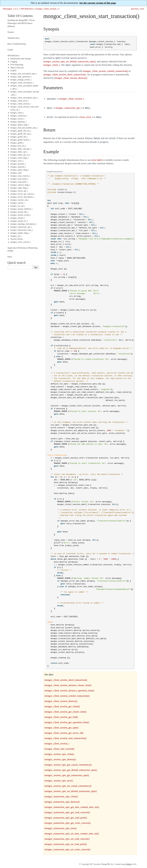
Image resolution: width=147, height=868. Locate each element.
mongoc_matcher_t (18, 164)
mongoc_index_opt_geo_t (21, 149)
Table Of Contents (20, 16)
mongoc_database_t (18, 122)
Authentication (13, 38)
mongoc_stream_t (18, 218)
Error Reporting (17, 65)
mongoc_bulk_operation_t (21, 77)
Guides (10, 50)
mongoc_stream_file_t (19, 212)
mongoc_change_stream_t (21, 80)
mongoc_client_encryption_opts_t (24, 98)
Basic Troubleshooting (17, 44)
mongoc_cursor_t (17, 119)
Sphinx (129, 862)
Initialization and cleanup (21, 59)
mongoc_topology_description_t (23, 224)
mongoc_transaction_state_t (22, 230)
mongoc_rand (16, 173)
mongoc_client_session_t (47, 9)
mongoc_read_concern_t (20, 176)
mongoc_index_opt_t (19, 152)
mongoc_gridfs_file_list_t (21, 131)
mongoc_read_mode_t (19, 179)
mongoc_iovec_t (17, 161)
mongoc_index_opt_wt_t (20, 155)
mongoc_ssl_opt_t (18, 206)
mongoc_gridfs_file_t (19, 137)
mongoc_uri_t (16, 236)
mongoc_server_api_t (19, 191)
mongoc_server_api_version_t (23, 194)
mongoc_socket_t (17, 203)
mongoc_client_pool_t (19, 101)
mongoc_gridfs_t (17, 143)
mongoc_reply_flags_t (19, 188)
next (142, 9)
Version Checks (17, 239)
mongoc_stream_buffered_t (21, 209)
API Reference (27, 9)
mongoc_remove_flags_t (20, 185)
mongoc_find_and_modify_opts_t (24, 128)
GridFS (13, 71)
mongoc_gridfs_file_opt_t (21, 134)
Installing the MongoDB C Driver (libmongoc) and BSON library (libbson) (21, 23)
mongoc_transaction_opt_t (21, 227)
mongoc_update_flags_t (20, 233)
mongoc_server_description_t (22, 197)
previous (135, 9)
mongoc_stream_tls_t (19, 221)
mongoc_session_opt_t (20, 200)
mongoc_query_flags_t (20, 170)
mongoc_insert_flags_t (20, 158)
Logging (14, 62)
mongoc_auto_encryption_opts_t (24, 74)
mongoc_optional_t (18, 167)
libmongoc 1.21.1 (11, 9)
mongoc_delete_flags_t (20, 125)
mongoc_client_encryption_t (22, 83)
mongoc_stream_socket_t (21, 215)
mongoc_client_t (17, 113)
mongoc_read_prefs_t (19, 182)
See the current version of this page (98, 3)
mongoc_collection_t (19, 116)
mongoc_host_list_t (18, 146)
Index (10, 257)
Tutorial (11, 32)
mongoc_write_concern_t (21, 242)
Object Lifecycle (17, 68)
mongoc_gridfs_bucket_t (20, 140)
